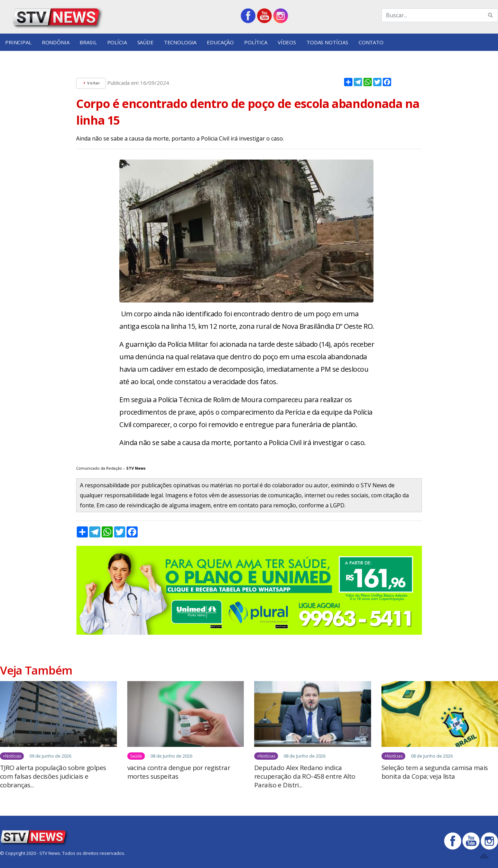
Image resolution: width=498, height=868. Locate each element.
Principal (18, 42)
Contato (371, 42)
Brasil (88, 42)
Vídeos (287, 42)
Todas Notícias (327, 42)
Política (256, 42)
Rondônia (56, 42)
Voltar (91, 83)
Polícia (117, 42)
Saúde (145, 42)
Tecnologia (180, 42)
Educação (220, 42)
